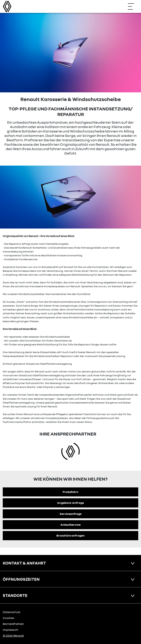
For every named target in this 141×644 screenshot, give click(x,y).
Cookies (8, 618)
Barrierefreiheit (13, 624)
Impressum (10, 630)
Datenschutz (12, 612)
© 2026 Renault (13, 636)
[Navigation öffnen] (133, 6)
